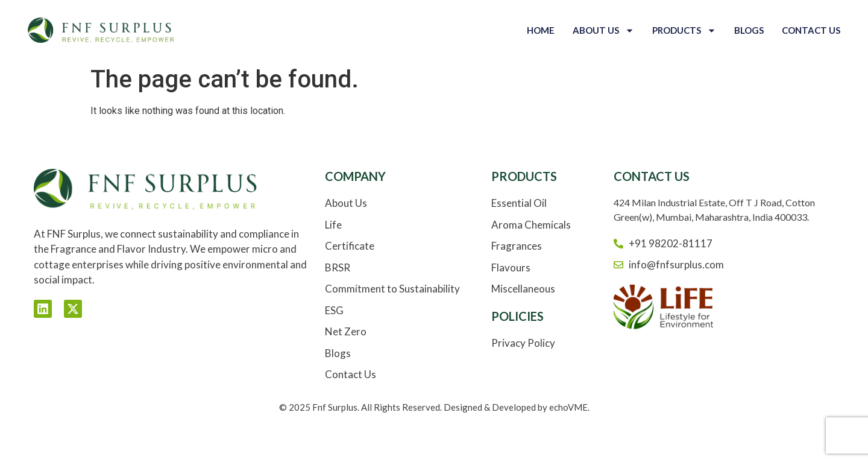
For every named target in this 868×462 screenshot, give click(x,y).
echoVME (568, 407)
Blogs (749, 30)
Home (541, 30)
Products (684, 30)
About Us (603, 30)
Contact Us (811, 30)
